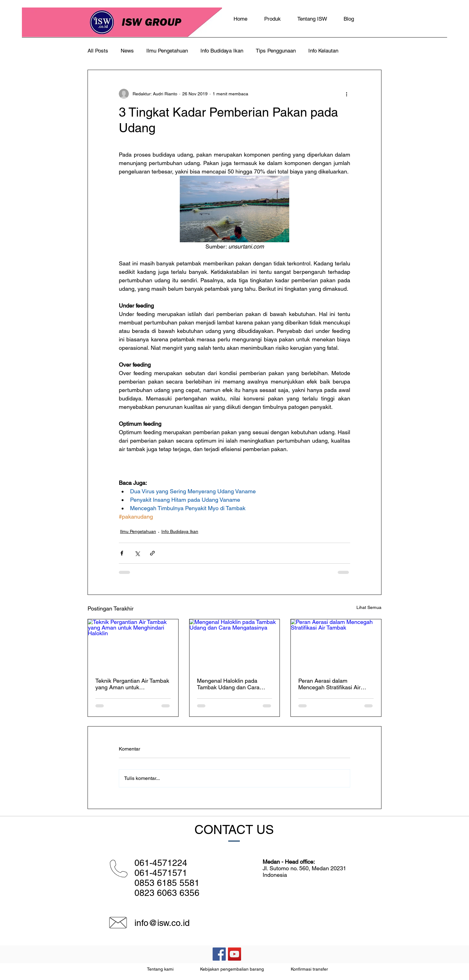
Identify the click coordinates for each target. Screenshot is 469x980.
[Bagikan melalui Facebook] (122, 553)
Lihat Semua (369, 607)
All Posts (98, 51)
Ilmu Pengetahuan (167, 51)
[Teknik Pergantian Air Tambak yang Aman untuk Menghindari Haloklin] (133, 645)
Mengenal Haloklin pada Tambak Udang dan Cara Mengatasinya (228, 684)
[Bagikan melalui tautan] (152, 553)
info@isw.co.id (162, 923)
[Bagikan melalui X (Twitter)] (137, 553)
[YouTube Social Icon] (234, 954)
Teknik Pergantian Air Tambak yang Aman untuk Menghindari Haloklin (132, 684)
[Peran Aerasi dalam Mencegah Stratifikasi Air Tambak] (336, 645)
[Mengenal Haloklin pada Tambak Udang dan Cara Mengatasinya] (235, 645)
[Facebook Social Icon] (219, 954)
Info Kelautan (323, 51)
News (127, 51)
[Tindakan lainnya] (346, 94)
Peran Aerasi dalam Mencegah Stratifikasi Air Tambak (329, 684)
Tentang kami (160, 969)
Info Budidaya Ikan (222, 51)
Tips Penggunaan (276, 51)
